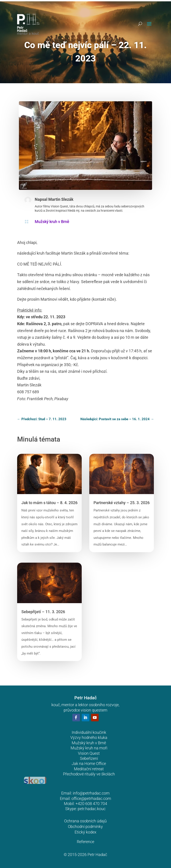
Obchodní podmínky (85, 826)
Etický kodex (85, 832)
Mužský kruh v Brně (52, 222)
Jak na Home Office (89, 764)
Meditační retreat (89, 769)
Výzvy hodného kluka (89, 737)
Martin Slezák (61, 199)
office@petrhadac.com (91, 798)
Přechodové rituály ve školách (89, 774)
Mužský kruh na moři (89, 748)
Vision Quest (89, 753)
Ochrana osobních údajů (85, 821)
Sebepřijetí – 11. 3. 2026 (43, 612)
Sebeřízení (89, 758)
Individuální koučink (89, 732)
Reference (85, 842)
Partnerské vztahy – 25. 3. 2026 (122, 503)
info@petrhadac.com (91, 793)
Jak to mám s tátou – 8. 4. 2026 (49, 503)
